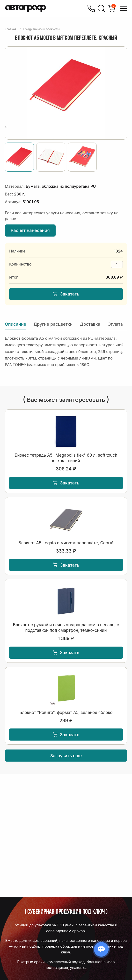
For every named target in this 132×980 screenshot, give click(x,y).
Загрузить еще (66, 756)
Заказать (66, 294)
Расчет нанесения (30, 230)
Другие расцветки (53, 324)
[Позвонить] (91, 8)
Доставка (90, 324)
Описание (15, 324)
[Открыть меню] (124, 8)
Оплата (115, 324)
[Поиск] (101, 8)
